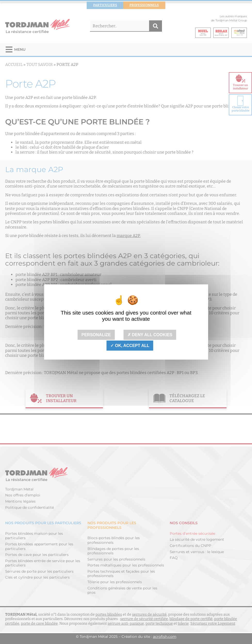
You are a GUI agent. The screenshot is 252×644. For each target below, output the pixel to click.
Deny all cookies (150, 335)
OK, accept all (130, 346)
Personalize (96, 335)
